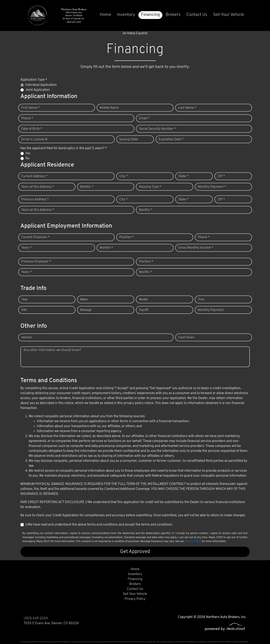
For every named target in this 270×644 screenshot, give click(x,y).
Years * (27, 248)
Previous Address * (35, 200)
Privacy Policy (193, 541)
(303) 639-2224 (36, 618)
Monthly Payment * (212, 187)
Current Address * (34, 176)
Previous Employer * (36, 262)
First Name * (31, 108)
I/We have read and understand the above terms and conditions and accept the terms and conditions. (99, 525)
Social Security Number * (157, 129)
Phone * (27, 118)
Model (143, 300)
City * (124, 176)
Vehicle (27, 338)
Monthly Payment (211, 310)
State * (183, 176)
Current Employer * (36, 237)
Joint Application (38, 90)
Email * (144, 118)
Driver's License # (34, 139)
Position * (127, 237)
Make (84, 300)
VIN (24, 310)
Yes (28, 154)
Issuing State (129, 139)
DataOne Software (86, 642)
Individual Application (41, 85)
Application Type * (34, 80)
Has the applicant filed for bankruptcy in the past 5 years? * (64, 148)
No (27, 158)
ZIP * (221, 176)
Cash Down (186, 338)
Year (25, 300)
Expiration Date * (171, 139)
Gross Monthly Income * (196, 248)
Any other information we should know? (52, 350)
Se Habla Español (135, 33)
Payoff (144, 310)
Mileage (86, 310)
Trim (201, 300)
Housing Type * (150, 187)
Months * (87, 187)
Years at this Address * (38, 187)
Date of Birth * (32, 129)
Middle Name (109, 108)
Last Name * (187, 108)
